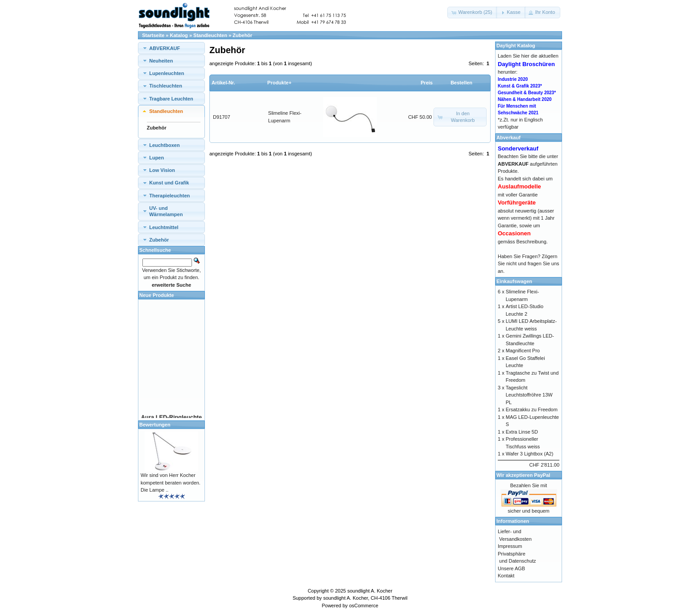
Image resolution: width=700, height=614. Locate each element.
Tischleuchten (166, 86)
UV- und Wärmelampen (166, 211)
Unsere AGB (511, 568)
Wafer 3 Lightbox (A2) (530, 454)
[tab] (171, 48)
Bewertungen (155, 425)
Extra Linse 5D (522, 432)
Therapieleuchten (169, 196)
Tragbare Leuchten (171, 99)
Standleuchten (210, 35)
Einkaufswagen (514, 281)
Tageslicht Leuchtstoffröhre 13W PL (529, 395)
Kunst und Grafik (169, 183)
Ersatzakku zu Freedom (532, 409)
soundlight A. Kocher (370, 591)
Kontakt (506, 576)
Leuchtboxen (164, 145)
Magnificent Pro (523, 351)
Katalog (179, 35)
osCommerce (364, 606)
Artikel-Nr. (223, 83)
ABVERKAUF (165, 48)
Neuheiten (161, 61)
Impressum (510, 546)
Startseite (153, 35)
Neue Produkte (157, 295)
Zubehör (242, 35)
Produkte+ (279, 83)
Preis (427, 83)
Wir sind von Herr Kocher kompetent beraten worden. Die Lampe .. (171, 482)
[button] (472, 13)
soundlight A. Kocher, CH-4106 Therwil (365, 598)
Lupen (156, 158)
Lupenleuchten (167, 73)
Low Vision (162, 170)
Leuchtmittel (164, 227)
